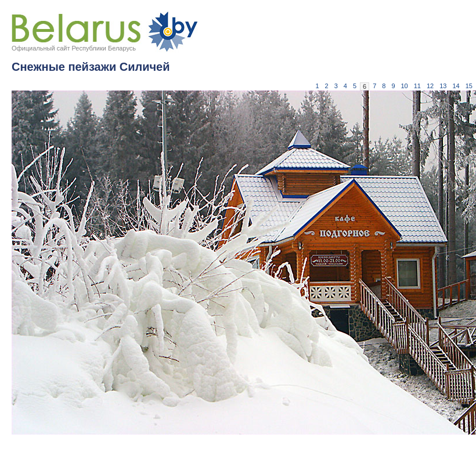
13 (443, 86)
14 (456, 86)
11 (417, 86)
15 (469, 86)
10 (405, 86)
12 (430, 86)
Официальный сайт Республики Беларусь (74, 48)
